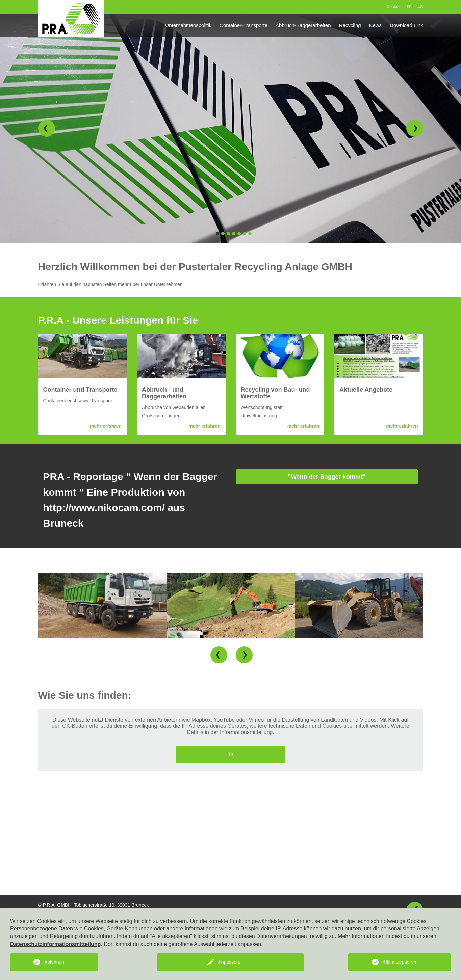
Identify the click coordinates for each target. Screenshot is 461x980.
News (376, 25)
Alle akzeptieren (400, 962)
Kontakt (394, 7)
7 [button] (250, 234)
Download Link (406, 25)
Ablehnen (54, 962)
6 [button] (245, 234)
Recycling (350, 25)
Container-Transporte (244, 25)
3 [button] (228, 234)
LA (420, 7)
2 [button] (223, 234)
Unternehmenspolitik (188, 25)
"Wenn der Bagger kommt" (327, 477)
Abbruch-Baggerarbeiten (303, 25)
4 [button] (234, 234)
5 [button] (239, 234)
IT (409, 7)
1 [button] (217, 234)
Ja (231, 754)
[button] (47, 128)
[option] (231, 128)
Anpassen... (231, 962)
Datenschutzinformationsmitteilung (55, 944)
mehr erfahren (106, 426)
